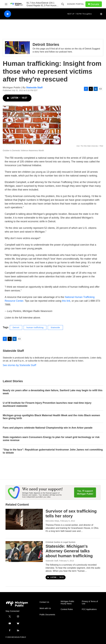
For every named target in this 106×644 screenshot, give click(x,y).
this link (66, 301)
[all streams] (102, 14)
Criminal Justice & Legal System (60, 542)
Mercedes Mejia (52, 521)
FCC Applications (89, 609)
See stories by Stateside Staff (19, 365)
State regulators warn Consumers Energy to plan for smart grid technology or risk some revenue (51, 439)
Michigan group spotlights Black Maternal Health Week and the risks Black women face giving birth (51, 417)
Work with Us (45, 608)
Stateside (55, 327)
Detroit (16, 327)
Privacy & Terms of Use (90, 603)
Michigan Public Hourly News (67, 603)
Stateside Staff (34, 88)
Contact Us (44, 602)
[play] (8, 14)
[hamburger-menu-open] (6, 4)
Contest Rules (67, 609)
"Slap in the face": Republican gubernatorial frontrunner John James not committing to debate (53, 451)
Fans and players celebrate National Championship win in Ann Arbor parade (48, 428)
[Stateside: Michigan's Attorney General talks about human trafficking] (24, 552)
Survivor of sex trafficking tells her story (71, 514)
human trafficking (35, 327)
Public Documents (47, 615)
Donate (95, 4)
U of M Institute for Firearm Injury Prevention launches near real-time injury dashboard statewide (47, 404)
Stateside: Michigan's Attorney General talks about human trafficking (69, 551)
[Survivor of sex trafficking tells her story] (24, 519)
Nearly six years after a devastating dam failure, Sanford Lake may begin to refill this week (53, 392)
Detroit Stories (46, 44)
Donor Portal (76, 4)
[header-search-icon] (63, 4)
